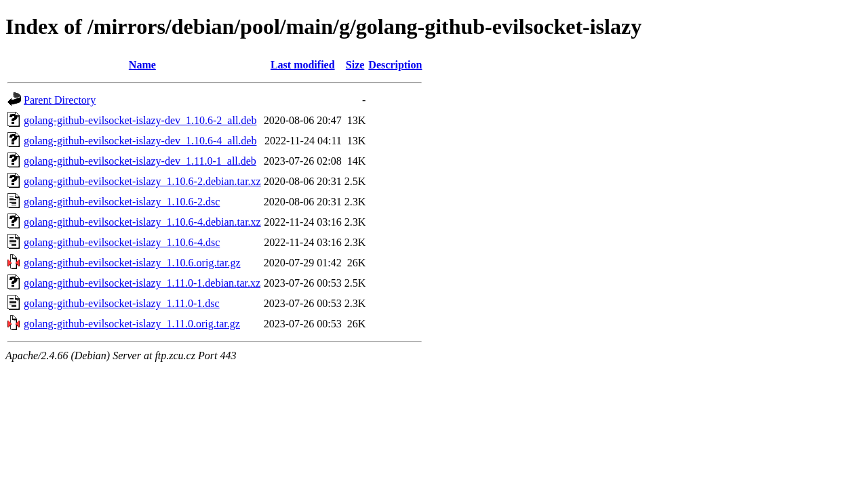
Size (355, 65)
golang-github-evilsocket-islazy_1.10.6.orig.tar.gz (132, 263)
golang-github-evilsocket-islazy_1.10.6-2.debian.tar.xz (142, 181)
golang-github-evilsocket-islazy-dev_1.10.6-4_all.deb (140, 141)
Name (142, 65)
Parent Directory (60, 100)
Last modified (303, 65)
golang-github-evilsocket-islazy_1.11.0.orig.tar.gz (132, 324)
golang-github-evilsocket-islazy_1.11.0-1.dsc (122, 303)
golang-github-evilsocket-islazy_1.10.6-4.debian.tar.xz (142, 222)
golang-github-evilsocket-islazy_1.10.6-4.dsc (122, 242)
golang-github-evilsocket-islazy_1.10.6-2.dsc (122, 202)
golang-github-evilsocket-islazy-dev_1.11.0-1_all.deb (140, 161)
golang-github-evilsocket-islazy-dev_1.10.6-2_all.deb (140, 120)
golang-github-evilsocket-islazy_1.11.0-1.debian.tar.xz (142, 283)
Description (395, 65)
